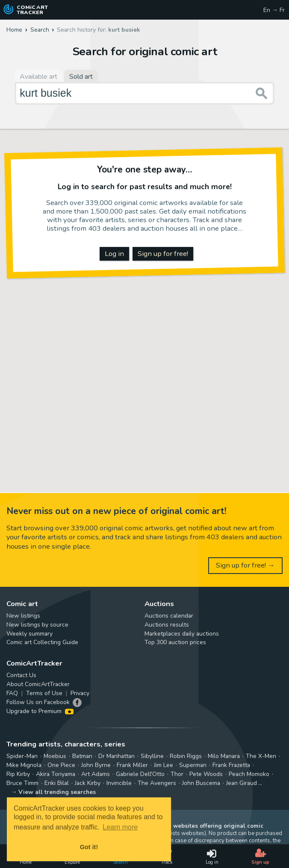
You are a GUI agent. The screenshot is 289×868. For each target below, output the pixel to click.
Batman (82, 756)
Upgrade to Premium (40, 711)
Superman (193, 765)
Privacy (80, 693)
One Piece (61, 765)
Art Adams (96, 774)
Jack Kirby (88, 783)
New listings (23, 616)
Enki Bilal (57, 783)
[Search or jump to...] (262, 93)
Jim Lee (164, 765)
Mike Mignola (24, 765)
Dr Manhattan (116, 756)
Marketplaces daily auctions (182, 634)
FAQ (12, 693)
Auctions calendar (169, 616)
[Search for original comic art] (144, 93)
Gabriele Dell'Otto (140, 774)
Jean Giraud (242, 783)
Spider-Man (22, 756)
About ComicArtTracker (38, 684)
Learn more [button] (120, 827)
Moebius (55, 756)
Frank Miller (132, 765)
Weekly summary (29, 634)
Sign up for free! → (245, 565)
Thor (177, 774)
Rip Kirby (18, 774)
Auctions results (167, 625)
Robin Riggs (186, 756)
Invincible (119, 783)
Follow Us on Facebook (38, 702)
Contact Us (21, 675)
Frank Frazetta (231, 765)
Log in (114, 254)
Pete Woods (206, 774)
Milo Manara (224, 756)
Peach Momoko (249, 774)
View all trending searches (57, 792)
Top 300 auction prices (175, 642)
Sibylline (152, 756)
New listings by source (37, 625)
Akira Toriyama (56, 774)
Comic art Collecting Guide (42, 642)
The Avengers (157, 783)
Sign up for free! (163, 254)
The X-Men (261, 756)
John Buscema (201, 783)
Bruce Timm (22, 783)
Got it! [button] (89, 847)
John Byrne (96, 765)
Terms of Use (44, 693)
